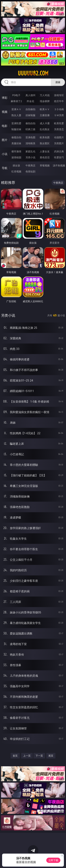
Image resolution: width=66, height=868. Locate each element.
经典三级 (30, 129)
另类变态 (59, 129)
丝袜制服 (30, 115)
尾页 (51, 756)
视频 (5, 112)
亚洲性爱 (16, 123)
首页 (15, 756)
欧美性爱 (59, 123)
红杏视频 (16, 171)
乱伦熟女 (45, 129)
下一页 (39, 756)
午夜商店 (30, 165)
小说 (5, 154)
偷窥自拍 (16, 137)
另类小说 (30, 157)
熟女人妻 (16, 115)
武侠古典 (59, 151)
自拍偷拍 (30, 109)
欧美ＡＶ (45, 109)
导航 (5, 168)
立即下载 (53, 860)
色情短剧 (30, 171)
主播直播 (45, 115)
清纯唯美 (30, 143)
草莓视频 (45, 165)
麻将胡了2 (16, 101)
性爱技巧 (59, 157)
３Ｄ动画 (59, 109)
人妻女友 (45, 151)
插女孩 (16, 165)
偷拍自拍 (30, 123)
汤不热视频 (59, 165)
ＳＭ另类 (59, 115)
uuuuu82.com (33, 73)
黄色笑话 (45, 157)
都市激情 (16, 151)
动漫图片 (59, 137)
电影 (5, 126)
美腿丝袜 (16, 143)
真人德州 (30, 95)
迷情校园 (16, 157)
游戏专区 (59, 95)
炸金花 (30, 101)
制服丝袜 (16, 129)
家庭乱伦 (30, 151)
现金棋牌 (45, 101)
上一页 (27, 756)
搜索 (58, 82)
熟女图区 (45, 143)
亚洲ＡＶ (16, 109)
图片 (5, 140)
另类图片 (59, 143)
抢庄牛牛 (59, 101)
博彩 (5, 98)
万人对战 (45, 95)
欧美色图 (45, 137)
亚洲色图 (30, 137)
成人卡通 (45, 123)
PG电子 (16, 95)
